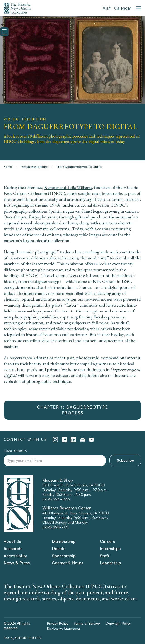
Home (8, 167)
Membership (64, 541)
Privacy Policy (58, 623)
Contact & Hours (68, 563)
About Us (12, 541)
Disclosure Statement (64, 629)
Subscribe (125, 460)
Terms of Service (87, 623)
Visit (107, 8)
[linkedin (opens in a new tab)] (73, 440)
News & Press (17, 563)
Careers (108, 541)
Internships (110, 548)
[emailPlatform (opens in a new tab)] (82, 440)
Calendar (123, 8)
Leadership (110, 563)
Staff (105, 556)
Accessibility (15, 556)
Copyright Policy (118, 623)
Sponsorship (64, 556)
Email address (15, 451)
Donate (59, 548)
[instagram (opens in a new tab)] (55, 440)
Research (12, 548)
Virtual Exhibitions (34, 167)
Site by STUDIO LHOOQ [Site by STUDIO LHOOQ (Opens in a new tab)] (22, 638)
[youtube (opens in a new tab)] (92, 440)
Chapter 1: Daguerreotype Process (72, 410)
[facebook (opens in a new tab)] (64, 440)
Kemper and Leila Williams (68, 187)
